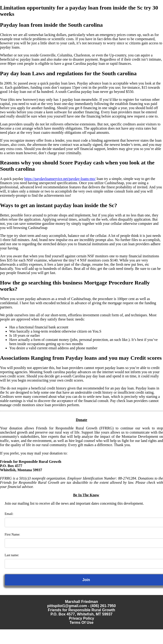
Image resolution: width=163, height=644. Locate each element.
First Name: (12, 534)
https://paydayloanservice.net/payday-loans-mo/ (60, 179)
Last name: (12, 555)
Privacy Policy (81, 618)
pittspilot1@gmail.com (67, 606)
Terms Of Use (81, 623)
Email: (9, 514)
